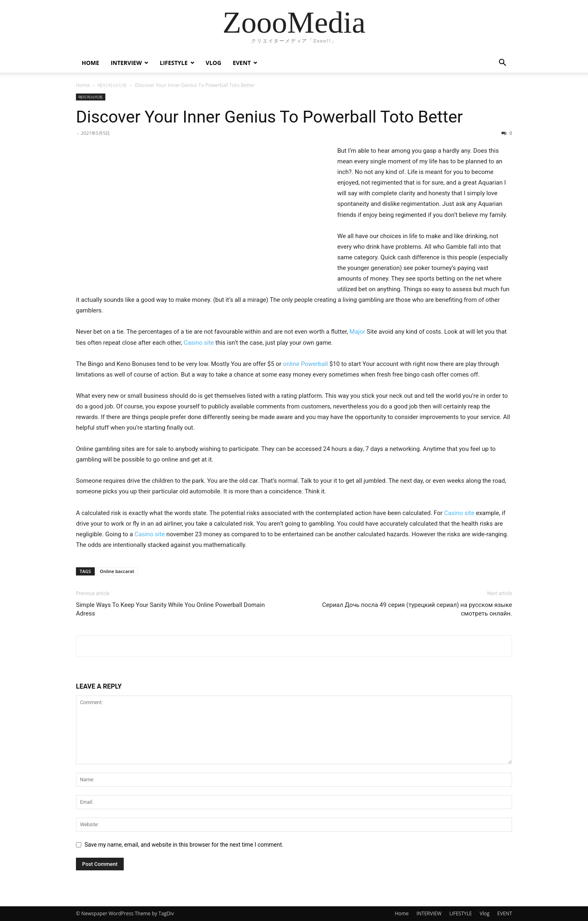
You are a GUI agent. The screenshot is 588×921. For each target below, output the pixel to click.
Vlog (214, 63)
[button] (502, 64)
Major (357, 332)
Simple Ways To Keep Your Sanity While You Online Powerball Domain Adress (170, 609)
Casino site (199, 343)
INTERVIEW (126, 63)
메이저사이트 (112, 85)
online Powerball (305, 364)
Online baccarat (117, 571)
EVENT (242, 63)
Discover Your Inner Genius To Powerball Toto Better (269, 117)
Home (90, 63)
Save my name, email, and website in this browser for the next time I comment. (184, 845)
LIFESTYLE (174, 63)
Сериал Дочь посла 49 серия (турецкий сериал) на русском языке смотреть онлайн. (417, 609)
